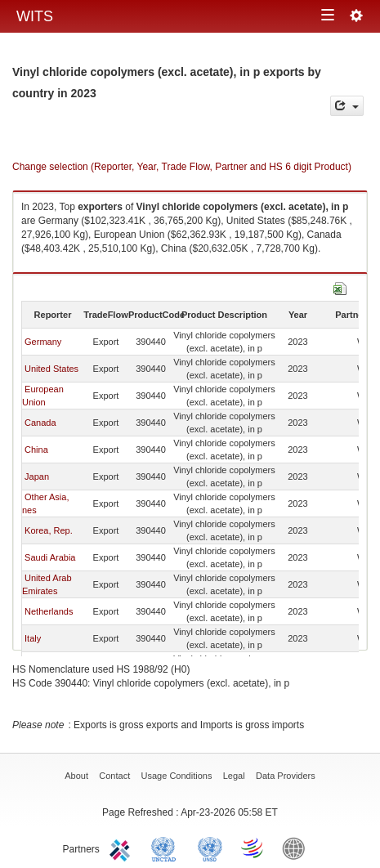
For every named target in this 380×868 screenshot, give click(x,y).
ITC (123, 848)
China (36, 450)
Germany (43, 342)
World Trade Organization (253, 848)
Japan (37, 477)
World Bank (297, 848)
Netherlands (49, 611)
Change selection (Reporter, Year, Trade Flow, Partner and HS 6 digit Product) (182, 167)
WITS (35, 16)
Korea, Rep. (49, 530)
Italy (33, 638)
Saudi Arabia (50, 557)
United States (51, 369)
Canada (40, 423)
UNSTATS (210, 848)
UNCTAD (167, 848)
